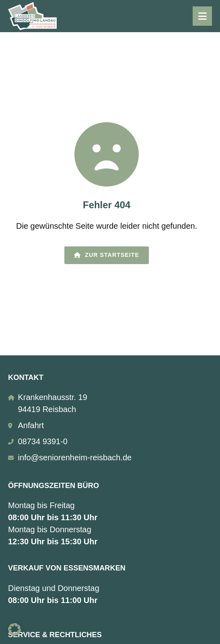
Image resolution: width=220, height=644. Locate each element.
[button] (14, 630)
